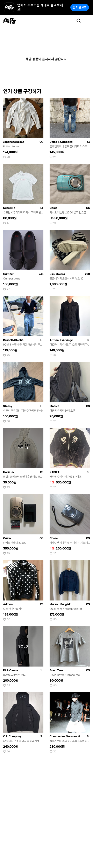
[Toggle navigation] (87, 21)
